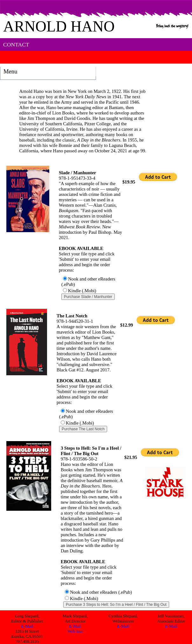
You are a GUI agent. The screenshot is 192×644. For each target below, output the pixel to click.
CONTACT (13, 45)
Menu (10, 71)
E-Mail (27, 626)
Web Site (75, 631)
